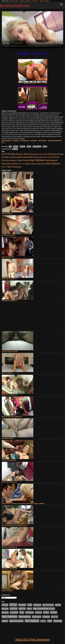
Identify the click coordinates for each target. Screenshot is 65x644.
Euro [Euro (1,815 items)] (57, 157)
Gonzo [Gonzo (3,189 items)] (26, 160)
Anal (10, 147)
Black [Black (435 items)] (15, 157)
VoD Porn (35, 1)
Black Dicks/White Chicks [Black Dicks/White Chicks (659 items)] (28, 157)
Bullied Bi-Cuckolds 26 (9, 569)
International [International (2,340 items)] (51, 160)
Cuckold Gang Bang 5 (9, 460)
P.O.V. (45, 147)
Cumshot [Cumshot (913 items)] (51, 157)
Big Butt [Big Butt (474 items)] (57, 154)
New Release (37, 147)
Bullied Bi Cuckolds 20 (9, 279)
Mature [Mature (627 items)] (28, 164)
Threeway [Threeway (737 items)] (16, 167)
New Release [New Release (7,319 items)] (53, 164)
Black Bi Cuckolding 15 (9, 301)
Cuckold (22, 147)
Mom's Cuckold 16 (8, 257)
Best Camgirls (44, 1)
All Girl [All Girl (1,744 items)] (5, 154)
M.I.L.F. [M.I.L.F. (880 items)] (22, 164)
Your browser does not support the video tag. (32, 30)
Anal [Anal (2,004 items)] (26, 154)
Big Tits (16, 147)
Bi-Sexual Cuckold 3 (9, 235)
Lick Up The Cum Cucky (10, 351)
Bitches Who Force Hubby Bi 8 (12, 417)
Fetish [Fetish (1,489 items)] (20, 160)
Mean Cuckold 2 (7, 213)
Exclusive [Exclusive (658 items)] (6, 160)
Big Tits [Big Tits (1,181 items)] (9, 157)
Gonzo (29, 147)
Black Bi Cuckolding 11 (9, 547)
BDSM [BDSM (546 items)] (50, 154)
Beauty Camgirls (25, 1)
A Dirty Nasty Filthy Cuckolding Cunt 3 (14, 525)
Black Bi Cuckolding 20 (9, 395)
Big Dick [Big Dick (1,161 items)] (14, 609)
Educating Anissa (8, 438)
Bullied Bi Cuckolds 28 (9, 482)
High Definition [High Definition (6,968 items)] (37, 160)
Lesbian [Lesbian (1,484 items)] (14, 164)
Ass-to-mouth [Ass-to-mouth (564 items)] (42, 154)
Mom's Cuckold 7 (8, 591)
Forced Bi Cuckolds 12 (9, 192)
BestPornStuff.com (15, 6)
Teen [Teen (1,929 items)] (9, 167)
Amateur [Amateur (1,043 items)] (20, 154)
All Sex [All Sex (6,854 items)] (12, 154)
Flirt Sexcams (14, 1)
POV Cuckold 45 (7, 373)
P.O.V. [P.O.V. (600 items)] (4, 167)
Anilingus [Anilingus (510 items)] (32, 154)
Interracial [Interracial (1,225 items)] (6, 164)
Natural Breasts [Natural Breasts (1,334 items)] (38, 164)
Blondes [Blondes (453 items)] (43, 157)
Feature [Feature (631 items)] (13, 160)
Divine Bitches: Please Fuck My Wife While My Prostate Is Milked (23, 504)
